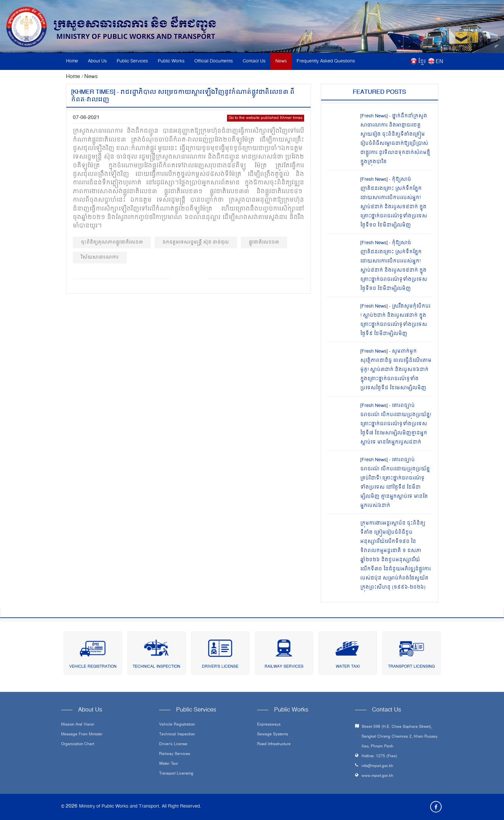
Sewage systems (273, 735)
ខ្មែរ (422, 62)
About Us (97, 61)
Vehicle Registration (93, 667)
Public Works (171, 61)
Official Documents (214, 61)
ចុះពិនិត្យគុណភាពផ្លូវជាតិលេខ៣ (112, 242)
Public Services (132, 61)
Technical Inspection (156, 667)
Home (72, 61)
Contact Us (254, 61)
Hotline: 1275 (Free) (379, 756)
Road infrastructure (274, 745)
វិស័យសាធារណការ (100, 257)
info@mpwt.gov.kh (377, 766)
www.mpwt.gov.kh (377, 776)
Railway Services (284, 667)
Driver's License (220, 667)
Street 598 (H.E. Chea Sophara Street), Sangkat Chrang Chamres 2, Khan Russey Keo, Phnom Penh (400, 737)
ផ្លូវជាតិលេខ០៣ (264, 242)
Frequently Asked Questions (326, 61)
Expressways (269, 725)
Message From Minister (82, 735)
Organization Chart (78, 745)
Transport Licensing (411, 667)
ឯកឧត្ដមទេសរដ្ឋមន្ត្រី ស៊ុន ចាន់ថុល (196, 242)
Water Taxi (348, 667)
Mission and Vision (78, 725)
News (281, 61)
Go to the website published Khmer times (266, 118)
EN (439, 62)
